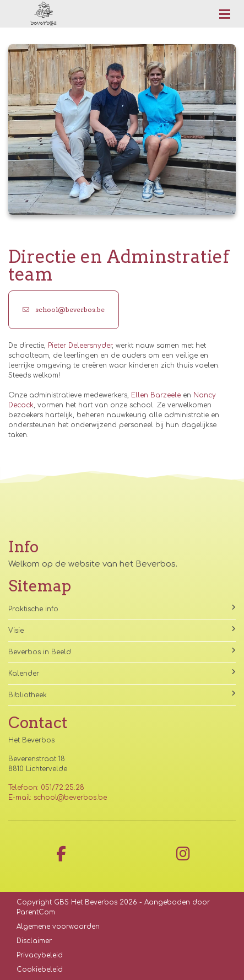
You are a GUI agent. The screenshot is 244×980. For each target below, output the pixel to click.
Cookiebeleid (40, 970)
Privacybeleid (40, 955)
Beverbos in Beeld (122, 651)
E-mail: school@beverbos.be (58, 798)
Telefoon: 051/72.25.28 (46, 788)
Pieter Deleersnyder (80, 346)
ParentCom (36, 912)
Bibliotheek (122, 694)
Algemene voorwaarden (58, 927)
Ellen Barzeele (156, 395)
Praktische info (122, 609)
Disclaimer (34, 941)
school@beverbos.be (64, 309)
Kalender (122, 673)
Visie (122, 630)
